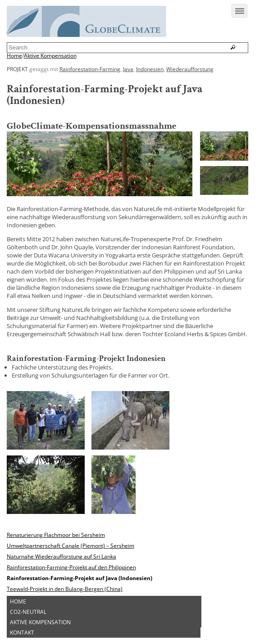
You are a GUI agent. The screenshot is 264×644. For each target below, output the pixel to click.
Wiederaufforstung (190, 69)
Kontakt (22, 632)
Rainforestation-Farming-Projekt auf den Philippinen (71, 567)
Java (128, 69)
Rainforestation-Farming (90, 69)
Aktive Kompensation (50, 56)
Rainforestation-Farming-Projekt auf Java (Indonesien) (80, 578)
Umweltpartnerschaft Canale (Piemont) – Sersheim (71, 545)
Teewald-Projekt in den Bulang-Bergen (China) (65, 589)
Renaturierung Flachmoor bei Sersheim (56, 535)
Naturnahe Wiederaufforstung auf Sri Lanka (61, 556)
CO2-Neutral (28, 612)
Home (14, 56)
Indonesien (150, 69)
